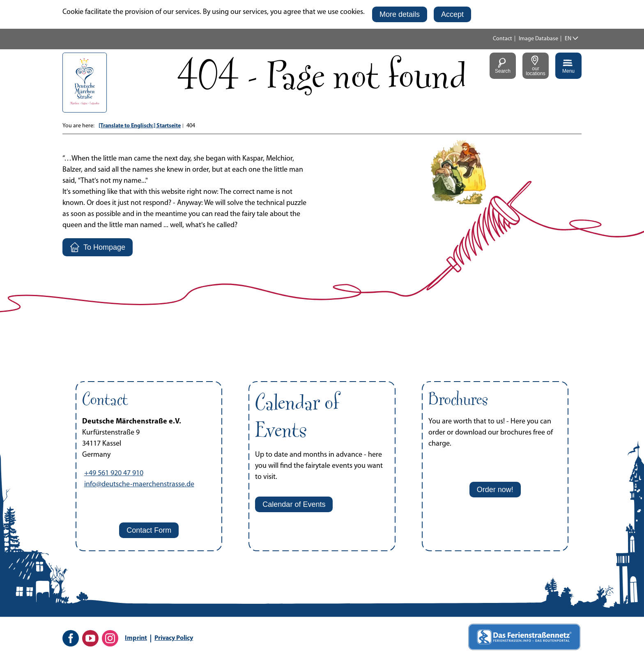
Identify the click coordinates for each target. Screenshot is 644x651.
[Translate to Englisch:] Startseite (140, 126)
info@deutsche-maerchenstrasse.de (139, 484)
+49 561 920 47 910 (114, 473)
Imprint (136, 638)
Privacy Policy (174, 638)
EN (568, 39)
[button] (400, 14)
